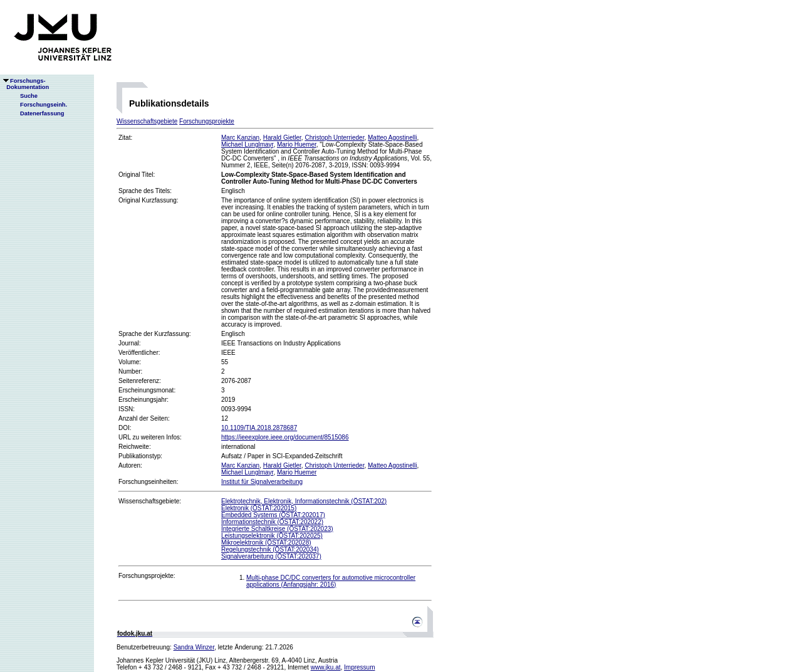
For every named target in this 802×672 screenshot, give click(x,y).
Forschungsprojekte (207, 121)
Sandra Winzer (194, 647)
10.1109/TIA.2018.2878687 (259, 428)
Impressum (359, 667)
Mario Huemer (297, 144)
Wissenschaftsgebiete (147, 121)
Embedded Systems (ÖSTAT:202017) (273, 515)
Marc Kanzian (240, 138)
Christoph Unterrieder (334, 138)
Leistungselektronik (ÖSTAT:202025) (272, 536)
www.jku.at (326, 667)
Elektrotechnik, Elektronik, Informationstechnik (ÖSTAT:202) (304, 501)
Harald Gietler (282, 138)
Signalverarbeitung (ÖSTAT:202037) (271, 556)
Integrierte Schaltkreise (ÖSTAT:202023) (277, 529)
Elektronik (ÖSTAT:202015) (259, 508)
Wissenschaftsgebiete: (150, 501)
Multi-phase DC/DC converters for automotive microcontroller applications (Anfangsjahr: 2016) (331, 581)
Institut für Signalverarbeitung (262, 482)
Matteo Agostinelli (392, 138)
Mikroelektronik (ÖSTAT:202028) (266, 543)
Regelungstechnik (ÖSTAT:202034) (270, 549)
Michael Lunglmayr (247, 144)
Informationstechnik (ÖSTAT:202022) (272, 522)
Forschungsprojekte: (147, 576)
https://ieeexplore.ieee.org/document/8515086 (285, 437)
